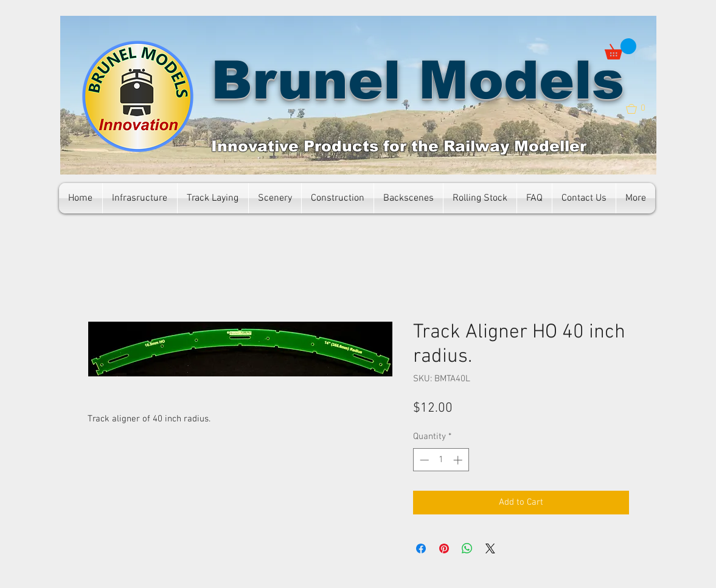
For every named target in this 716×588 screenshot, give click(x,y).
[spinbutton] (441, 460)
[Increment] (459, 460)
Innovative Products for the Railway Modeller (399, 146)
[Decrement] (423, 460)
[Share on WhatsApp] (467, 548)
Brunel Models (418, 80)
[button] (620, 49)
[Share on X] (490, 548)
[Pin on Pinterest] (444, 548)
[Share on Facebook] (421, 548)
